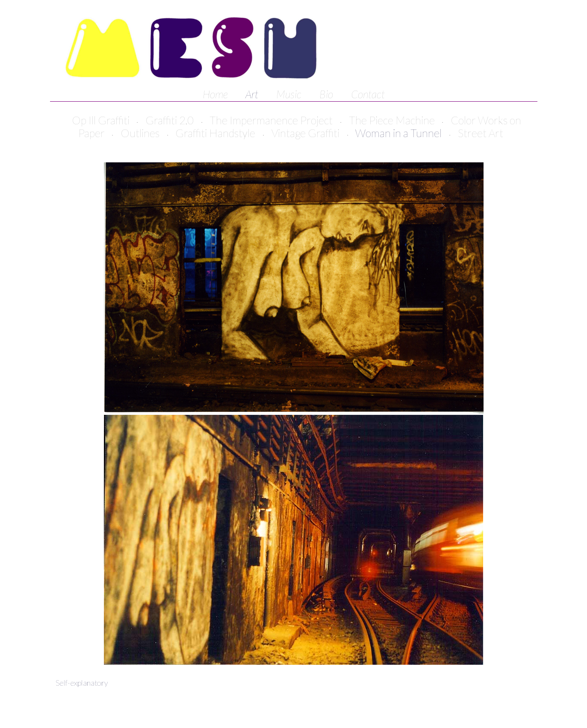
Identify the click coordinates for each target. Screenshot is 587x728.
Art (252, 94)
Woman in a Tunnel (398, 133)
